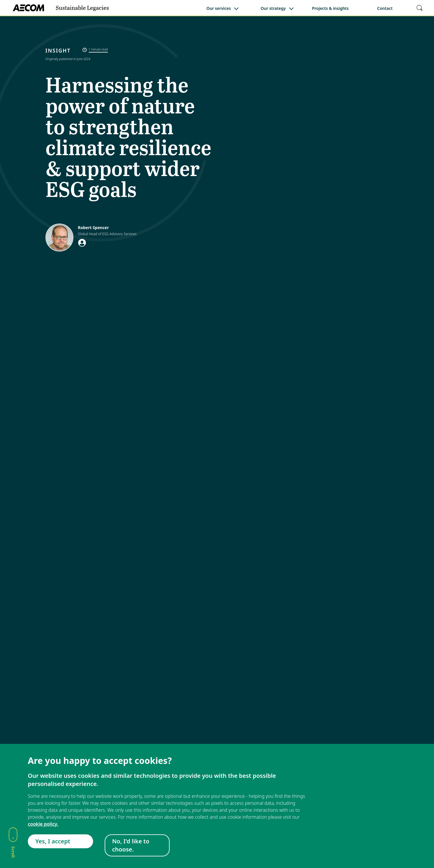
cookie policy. (43, 824)
